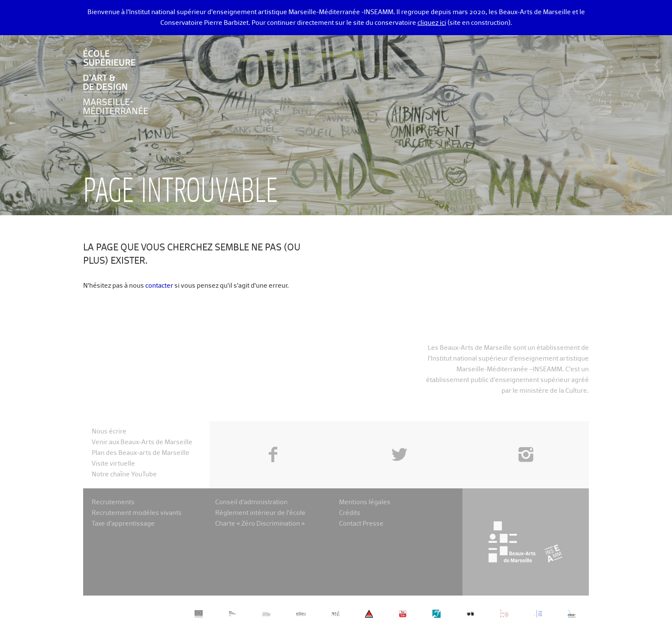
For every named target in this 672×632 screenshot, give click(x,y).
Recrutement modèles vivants (137, 513)
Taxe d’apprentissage (123, 524)
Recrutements (113, 502)
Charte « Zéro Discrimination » (260, 524)
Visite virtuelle (113, 464)
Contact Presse (361, 524)
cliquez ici (432, 23)
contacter (159, 286)
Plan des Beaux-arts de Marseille (141, 453)
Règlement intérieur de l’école (260, 513)
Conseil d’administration (251, 502)
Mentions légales (365, 502)
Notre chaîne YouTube (124, 474)
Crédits (350, 513)
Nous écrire (109, 432)
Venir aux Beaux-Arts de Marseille (142, 442)
